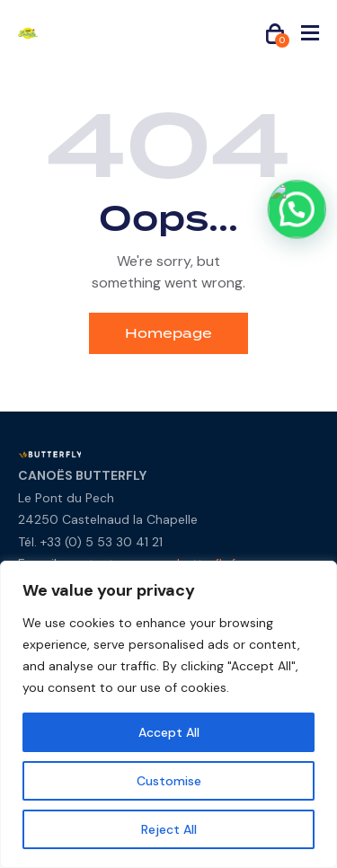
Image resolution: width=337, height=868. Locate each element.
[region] (168, 714)
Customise (169, 781)
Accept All (169, 732)
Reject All (169, 829)
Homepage (168, 333)
